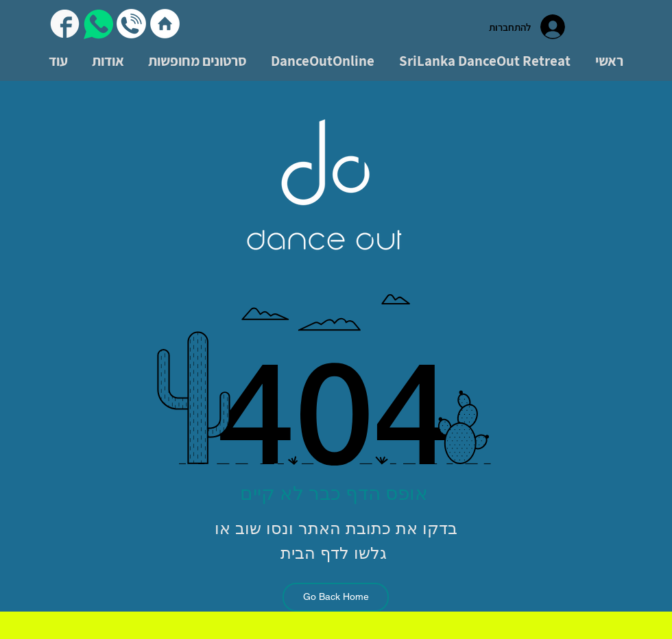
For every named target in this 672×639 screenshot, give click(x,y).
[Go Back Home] (336, 597)
